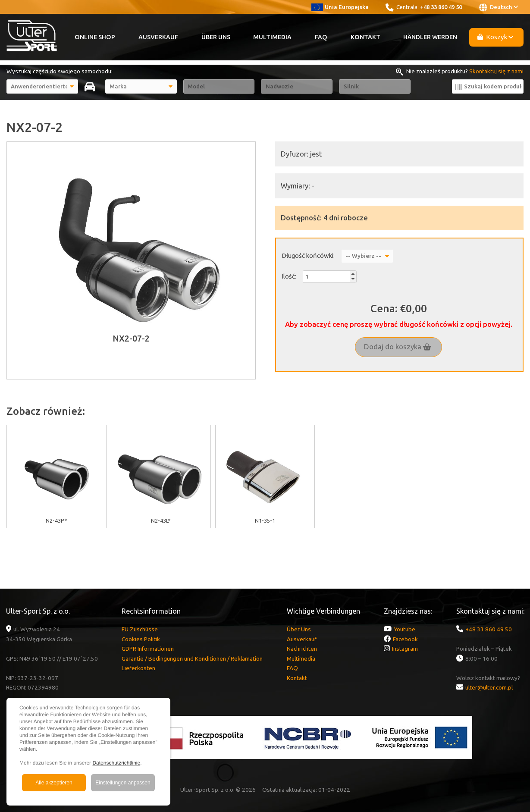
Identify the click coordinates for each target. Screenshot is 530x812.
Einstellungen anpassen (123, 783)
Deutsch (499, 7)
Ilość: (289, 276)
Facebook (405, 639)
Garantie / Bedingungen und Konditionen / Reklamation (192, 658)
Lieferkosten (138, 668)
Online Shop (95, 37)
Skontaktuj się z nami (496, 71)
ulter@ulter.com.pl (489, 687)
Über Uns (216, 37)
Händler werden (430, 37)
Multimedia (272, 37)
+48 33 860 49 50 (441, 7)
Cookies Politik (141, 639)
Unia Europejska (340, 7)
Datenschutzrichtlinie (116, 763)
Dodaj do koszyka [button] (398, 347)
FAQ (321, 37)
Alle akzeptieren (54, 783)
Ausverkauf (158, 37)
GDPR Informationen (148, 649)
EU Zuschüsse (140, 629)
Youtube (405, 629)
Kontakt (365, 37)
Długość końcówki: (308, 256)
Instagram (405, 649)
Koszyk (496, 37)
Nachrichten (302, 649)
